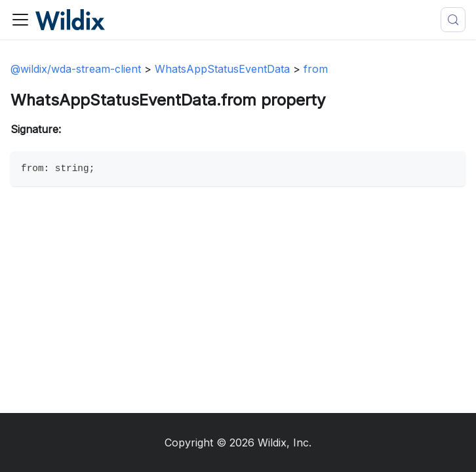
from (316, 69)
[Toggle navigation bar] (20, 20)
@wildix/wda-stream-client (76, 69)
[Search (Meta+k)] (453, 20)
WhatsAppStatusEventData (222, 69)
